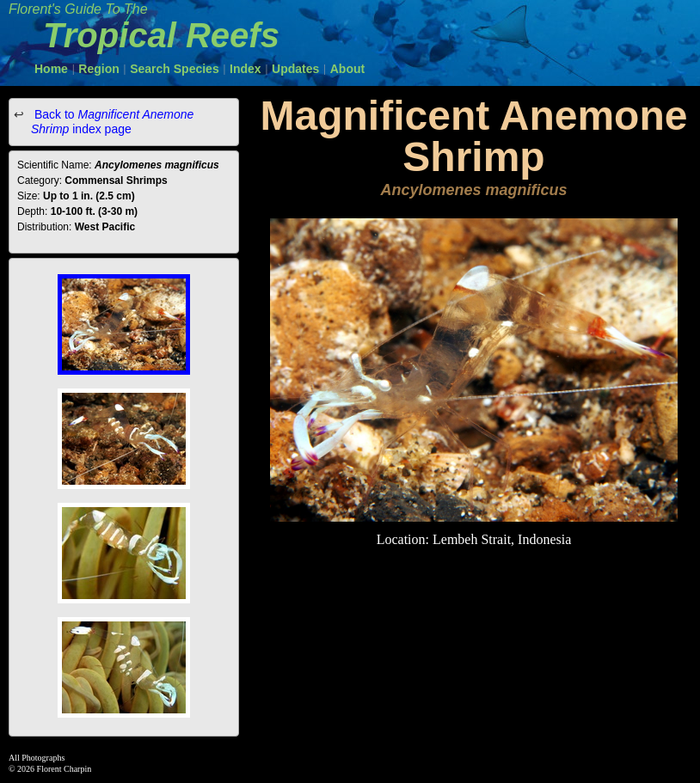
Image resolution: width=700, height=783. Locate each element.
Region (98, 69)
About (347, 69)
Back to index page (112, 122)
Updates (295, 69)
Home (51, 69)
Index (246, 69)
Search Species (175, 69)
